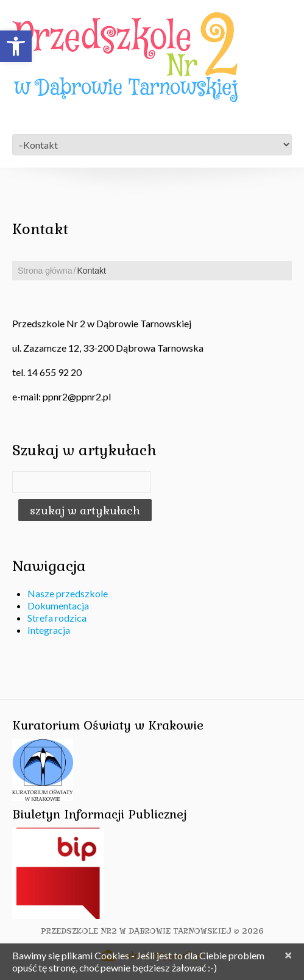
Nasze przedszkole (68, 593)
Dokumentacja (58, 605)
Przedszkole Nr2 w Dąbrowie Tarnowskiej (136, 931)
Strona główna (45, 271)
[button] (16, 46)
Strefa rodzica (57, 618)
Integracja (49, 630)
